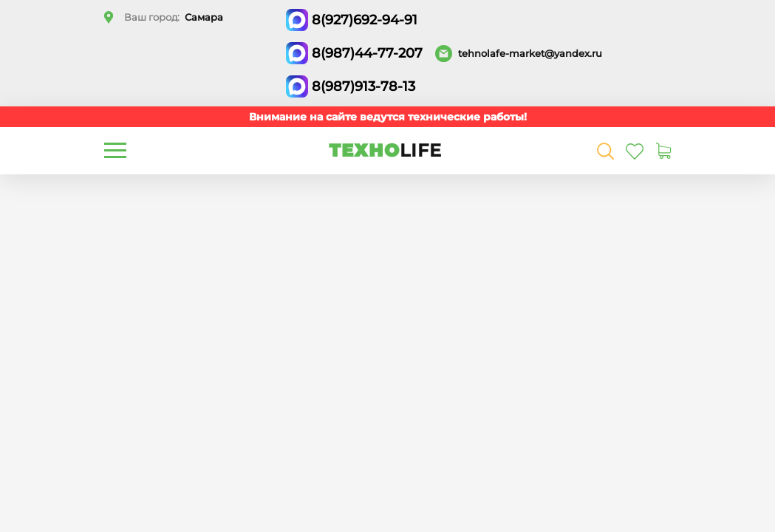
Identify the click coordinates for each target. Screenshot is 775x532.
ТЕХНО (385, 150)
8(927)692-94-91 (365, 20)
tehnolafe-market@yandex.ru (530, 53)
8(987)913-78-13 (363, 86)
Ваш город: (174, 17)
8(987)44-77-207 (367, 53)
